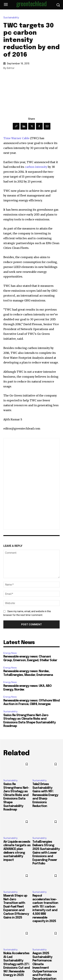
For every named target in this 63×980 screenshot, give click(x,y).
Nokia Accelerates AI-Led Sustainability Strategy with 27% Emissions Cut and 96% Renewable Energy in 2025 (17, 964)
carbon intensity (36, 167)
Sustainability (12, 18)
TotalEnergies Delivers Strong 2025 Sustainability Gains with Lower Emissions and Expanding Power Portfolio (46, 853)
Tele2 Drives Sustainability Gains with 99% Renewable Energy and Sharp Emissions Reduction (45, 795)
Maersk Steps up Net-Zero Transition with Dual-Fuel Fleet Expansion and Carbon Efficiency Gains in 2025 (16, 907)
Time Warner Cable (16, 138)
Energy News (10, 653)
